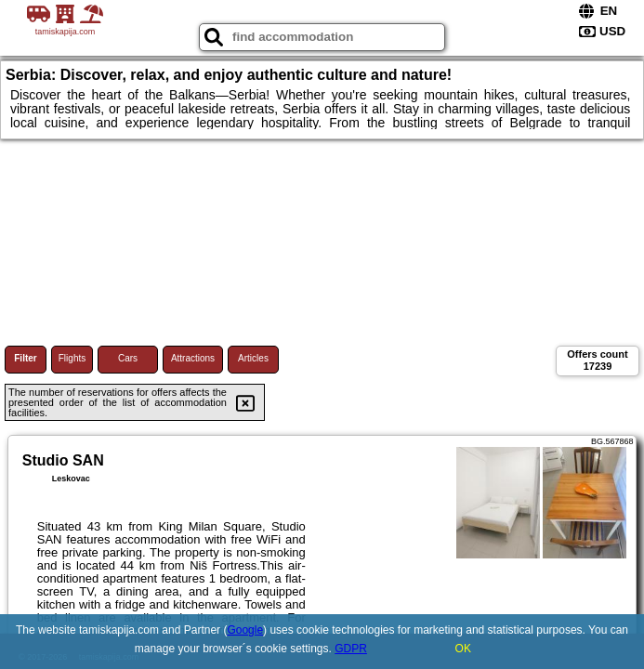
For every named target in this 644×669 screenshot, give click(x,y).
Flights (72, 358)
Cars (128, 358)
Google (245, 630)
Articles (253, 358)
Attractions (193, 358)
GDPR (351, 649)
